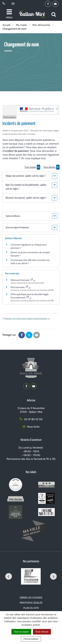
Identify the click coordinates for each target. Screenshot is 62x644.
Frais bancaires (19, 287)
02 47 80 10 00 (31, 419)
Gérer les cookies (31, 598)
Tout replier (32, 167)
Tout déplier (51, 167)
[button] (31, 176)
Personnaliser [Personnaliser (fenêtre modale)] (31, 639)
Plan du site (31, 608)
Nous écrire (31, 427)
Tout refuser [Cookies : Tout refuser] (42, 632)
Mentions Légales (31, 603)
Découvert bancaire (22, 280)
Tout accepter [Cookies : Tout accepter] (21, 632)
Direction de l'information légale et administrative (26, 318)
